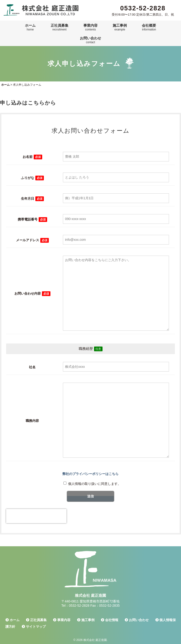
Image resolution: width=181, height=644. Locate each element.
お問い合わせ (90, 40)
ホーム (30, 27)
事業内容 (90, 27)
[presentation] (36, 516)
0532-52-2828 (143, 8)
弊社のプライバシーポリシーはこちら (90, 474)
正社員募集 (60, 27)
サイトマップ (34, 627)
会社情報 (110, 620)
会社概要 (149, 27)
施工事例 (120, 27)
